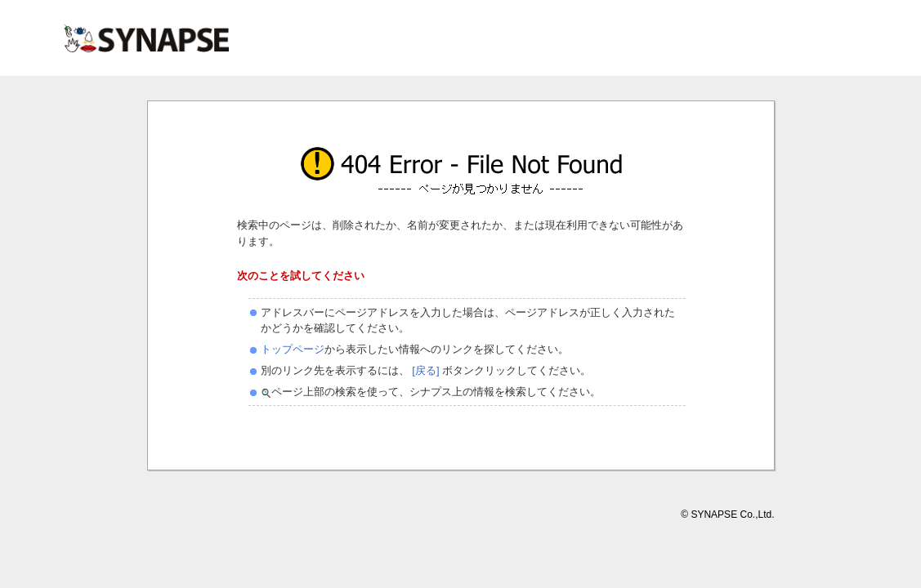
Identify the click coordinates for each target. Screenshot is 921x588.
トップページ (293, 349)
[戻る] (425, 370)
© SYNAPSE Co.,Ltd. (727, 514)
